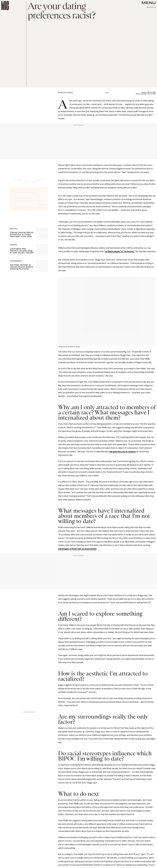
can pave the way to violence (122, 452)
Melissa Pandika (67, 93)
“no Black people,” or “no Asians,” (119, 251)
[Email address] (29, 201)
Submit (43, 207)
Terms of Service (40, 210)
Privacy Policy (14, 211)
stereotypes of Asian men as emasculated (77, 549)
